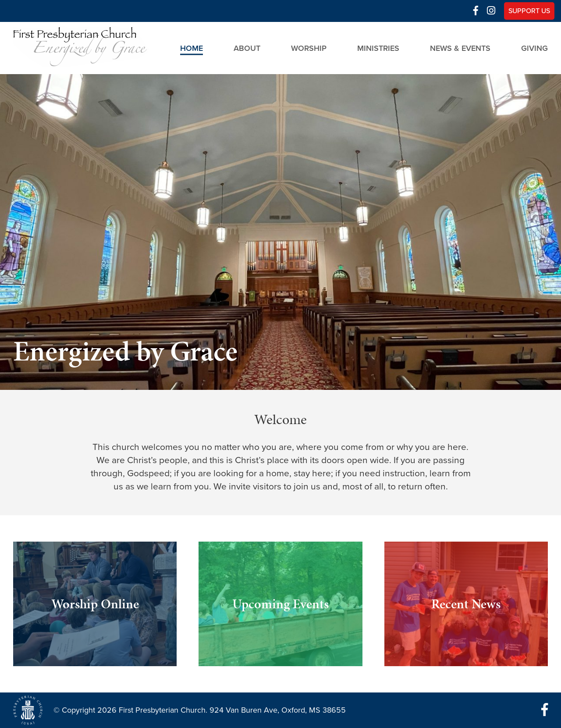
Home (192, 48)
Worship (309, 48)
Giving (534, 48)
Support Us (529, 11)
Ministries (378, 48)
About (247, 48)
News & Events (460, 48)
